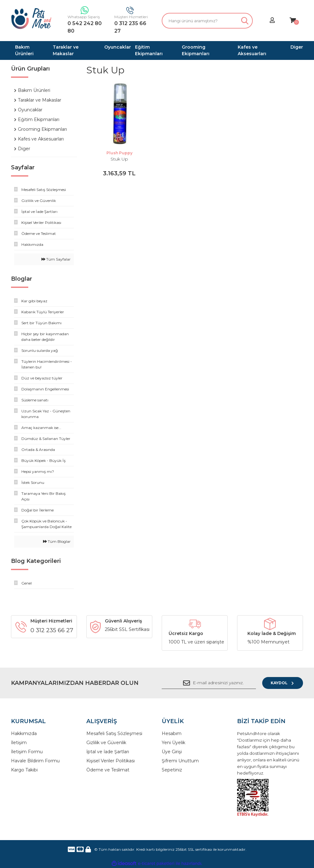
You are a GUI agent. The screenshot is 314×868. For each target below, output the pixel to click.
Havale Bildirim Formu (35, 761)
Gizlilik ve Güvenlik (106, 743)
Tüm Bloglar (57, 541)
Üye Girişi (172, 752)
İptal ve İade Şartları (108, 752)
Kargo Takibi (24, 770)
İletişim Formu (27, 752)
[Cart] (293, 21)
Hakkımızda (24, 733)
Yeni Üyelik (173, 743)
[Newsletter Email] (209, 683)
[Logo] (31, 19)
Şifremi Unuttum (180, 761)
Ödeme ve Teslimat (108, 770)
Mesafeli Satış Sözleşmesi (114, 733)
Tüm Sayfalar (56, 259)
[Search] (207, 21)
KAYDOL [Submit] (283, 683)
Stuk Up (119, 159)
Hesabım (172, 733)
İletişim (19, 743)
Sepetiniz (172, 770)
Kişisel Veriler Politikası (111, 761)
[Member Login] (272, 21)
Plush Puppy (119, 153)
